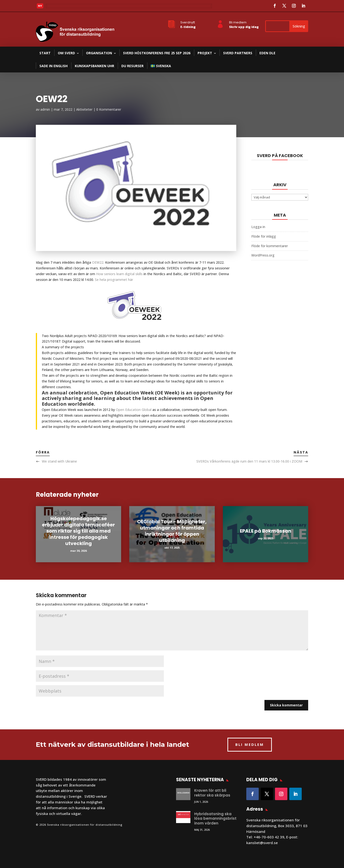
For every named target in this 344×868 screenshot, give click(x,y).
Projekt (205, 53)
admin (45, 109)
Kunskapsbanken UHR (94, 66)
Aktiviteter (84, 109)
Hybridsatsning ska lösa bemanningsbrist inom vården (215, 819)
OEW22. (99, 262)
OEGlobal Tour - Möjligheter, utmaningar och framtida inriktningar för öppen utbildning (172, 531)
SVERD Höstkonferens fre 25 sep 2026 (157, 53)
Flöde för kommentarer (270, 246)
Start (45, 53)
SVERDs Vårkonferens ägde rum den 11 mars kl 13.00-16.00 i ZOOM (249, 461)
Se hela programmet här (114, 280)
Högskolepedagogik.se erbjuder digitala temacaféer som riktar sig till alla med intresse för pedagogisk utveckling (78, 531)
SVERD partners (238, 53)
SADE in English (54, 66)
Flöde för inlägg (264, 236)
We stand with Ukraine (59, 461)
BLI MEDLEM (250, 744)
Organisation (99, 53)
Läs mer (56, 7)
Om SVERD (66, 53)
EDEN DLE (267, 53)
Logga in (258, 227)
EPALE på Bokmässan (266, 531)
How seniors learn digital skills (119, 274)
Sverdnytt (188, 22)
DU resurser (132, 66)
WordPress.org (263, 255)
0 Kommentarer (109, 109)
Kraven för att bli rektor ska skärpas (212, 793)
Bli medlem (238, 22)
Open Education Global (134, 410)
